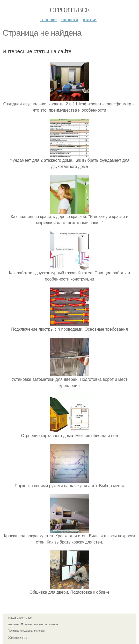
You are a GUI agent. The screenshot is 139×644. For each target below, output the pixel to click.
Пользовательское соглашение (40, 624)
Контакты (13, 624)
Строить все (69, 10)
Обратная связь (17, 638)
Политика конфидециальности (26, 631)
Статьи (90, 20)
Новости (70, 20)
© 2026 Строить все (20, 618)
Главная (49, 20)
